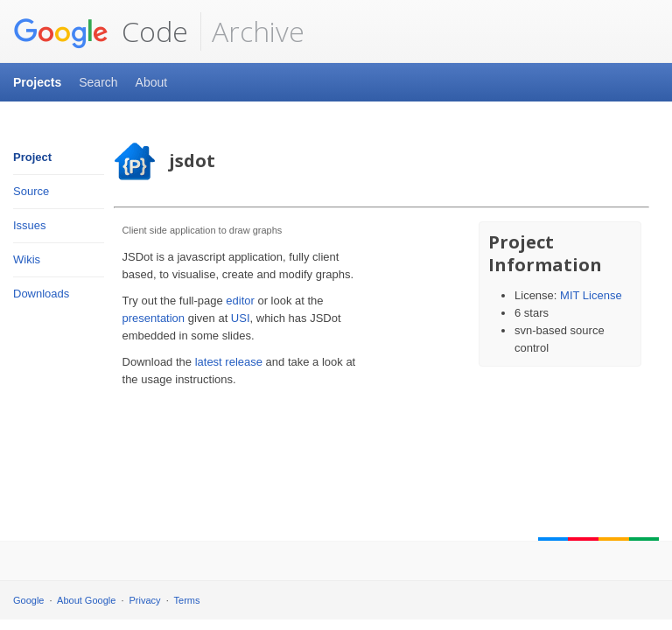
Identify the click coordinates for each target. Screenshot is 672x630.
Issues (30, 225)
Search (98, 82)
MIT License (591, 295)
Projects (37, 82)
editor (240, 301)
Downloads (41, 294)
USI (241, 318)
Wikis (27, 259)
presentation (154, 318)
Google (28, 600)
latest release (229, 362)
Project (32, 157)
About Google (86, 600)
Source (31, 191)
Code (101, 31)
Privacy (145, 600)
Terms (187, 600)
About (152, 82)
